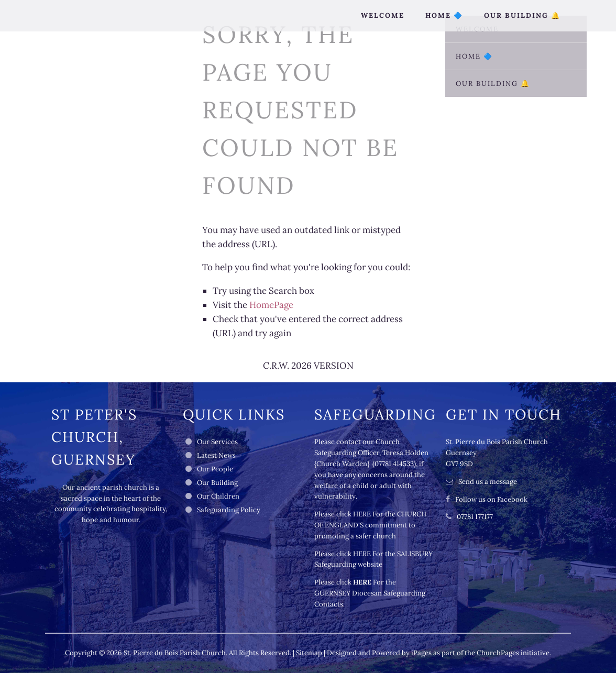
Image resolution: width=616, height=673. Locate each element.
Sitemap (309, 653)
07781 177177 (475, 517)
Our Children (218, 496)
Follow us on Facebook (491, 499)
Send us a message (488, 482)
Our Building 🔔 (522, 15)
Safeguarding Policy (229, 510)
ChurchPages (498, 653)
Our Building (217, 483)
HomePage (271, 305)
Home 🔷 (444, 15)
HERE (362, 514)
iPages (421, 653)
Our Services (217, 442)
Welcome (383, 15)
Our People (215, 469)
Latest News (216, 455)
